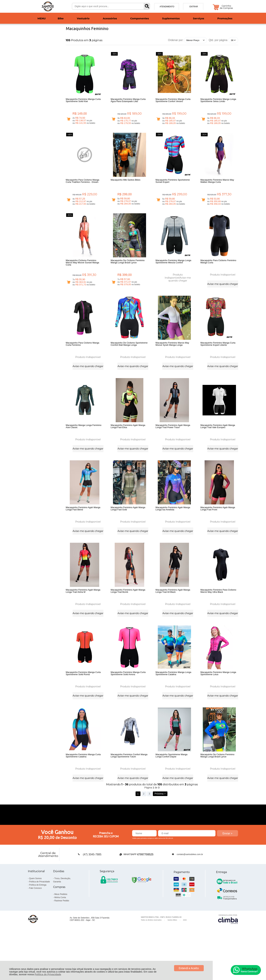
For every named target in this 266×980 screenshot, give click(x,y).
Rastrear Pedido (62, 940)
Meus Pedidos (61, 933)
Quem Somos (35, 917)
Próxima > (160, 833)
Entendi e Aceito (189, 968)
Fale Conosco (35, 927)
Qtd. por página (218, 40)
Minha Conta (60, 936)
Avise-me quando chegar (179, 287)
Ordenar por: (176, 40)
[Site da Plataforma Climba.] (228, 958)
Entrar (194, 7)
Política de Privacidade (48, 974)
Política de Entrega (38, 924)
